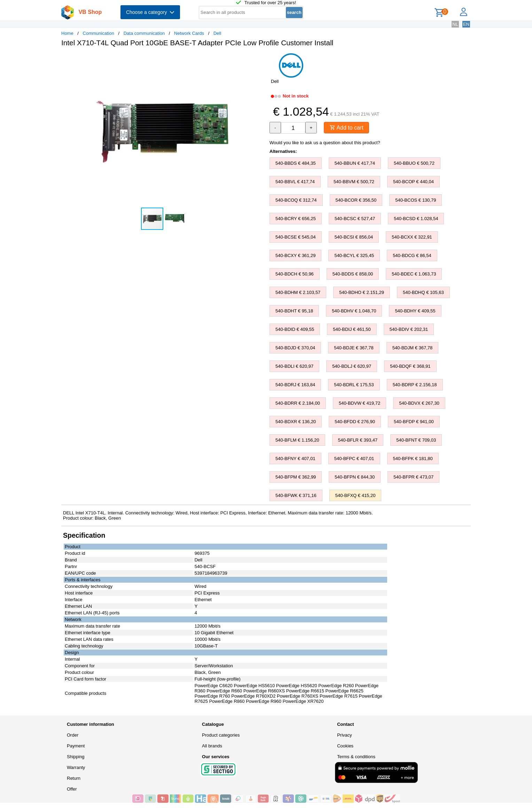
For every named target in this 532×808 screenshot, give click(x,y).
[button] (260, 60)
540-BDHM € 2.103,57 (298, 292)
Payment (76, 746)
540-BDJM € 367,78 (413, 348)
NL (455, 24)
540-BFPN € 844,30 (355, 477)
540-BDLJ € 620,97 (352, 366)
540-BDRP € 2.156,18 (415, 385)
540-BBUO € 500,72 (414, 163)
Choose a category (150, 12)
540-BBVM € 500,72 (354, 182)
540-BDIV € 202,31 (409, 329)
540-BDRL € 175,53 (354, 385)
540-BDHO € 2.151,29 (362, 292)
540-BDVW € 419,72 (359, 403)
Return (74, 778)
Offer (72, 789)
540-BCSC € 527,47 (355, 219)
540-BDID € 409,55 (295, 329)
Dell (217, 33)
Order (73, 735)
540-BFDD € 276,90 (355, 422)
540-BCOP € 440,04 (413, 182)
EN (466, 24)
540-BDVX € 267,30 (419, 403)
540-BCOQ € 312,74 (296, 200)
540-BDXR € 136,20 (296, 422)
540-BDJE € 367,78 (354, 348)
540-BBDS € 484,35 (296, 163)
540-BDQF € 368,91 (410, 366)
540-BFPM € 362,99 (296, 477)
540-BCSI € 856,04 (354, 237)
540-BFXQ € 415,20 (355, 495)
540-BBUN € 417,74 (355, 163)
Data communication (144, 33)
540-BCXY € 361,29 (295, 255)
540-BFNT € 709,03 (416, 440)
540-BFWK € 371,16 (296, 495)
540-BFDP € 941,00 (414, 422)
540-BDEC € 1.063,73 (414, 274)
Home (67, 33)
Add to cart (347, 128)
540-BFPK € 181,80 (413, 459)
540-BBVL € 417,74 (295, 182)
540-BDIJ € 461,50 (352, 329)
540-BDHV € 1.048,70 (354, 311)
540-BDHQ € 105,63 (423, 292)
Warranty (76, 767)
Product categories (221, 735)
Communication (99, 33)
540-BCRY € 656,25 (296, 219)
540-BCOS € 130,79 (416, 200)
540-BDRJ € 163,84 (295, 385)
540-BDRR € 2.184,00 (298, 403)
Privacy (345, 735)
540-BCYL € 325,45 (354, 255)
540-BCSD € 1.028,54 (416, 219)
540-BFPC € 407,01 (354, 459)
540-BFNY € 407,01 (295, 459)
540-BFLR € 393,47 (358, 440)
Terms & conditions (356, 757)
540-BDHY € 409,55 (415, 311)
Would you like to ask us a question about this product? (325, 143)
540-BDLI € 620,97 (294, 366)
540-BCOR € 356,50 (356, 200)
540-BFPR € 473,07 (413, 477)
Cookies (345, 746)
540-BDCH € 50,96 (295, 274)
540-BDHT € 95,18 (294, 311)
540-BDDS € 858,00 (353, 274)
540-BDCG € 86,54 (412, 255)
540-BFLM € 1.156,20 (297, 440)
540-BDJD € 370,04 (295, 348)
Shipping (76, 757)
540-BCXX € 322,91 (412, 237)
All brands (212, 746)
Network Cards (189, 33)
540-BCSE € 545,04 (296, 237)
